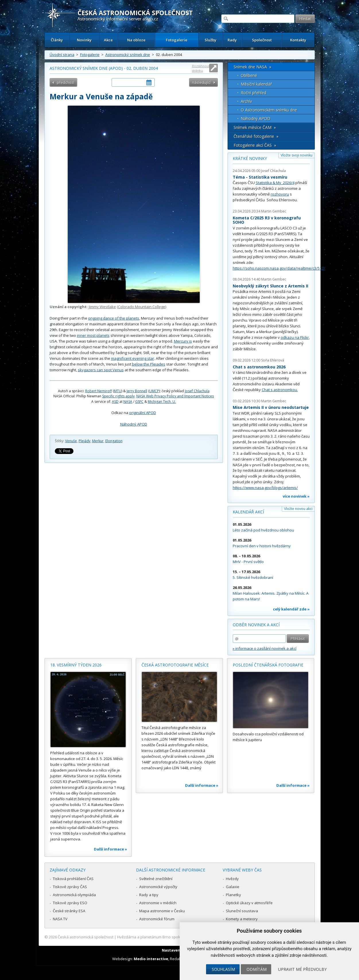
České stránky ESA (69, 911)
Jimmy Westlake (102, 307)
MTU (118, 391)
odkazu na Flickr (295, 337)
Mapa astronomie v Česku (162, 911)
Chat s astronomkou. (280, 390)
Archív (246, 101)
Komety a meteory (242, 919)
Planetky (233, 895)
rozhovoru (280, 194)
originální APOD (143, 413)
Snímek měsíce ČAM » (255, 127)
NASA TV (60, 919)
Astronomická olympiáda (74, 895)
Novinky (84, 40)
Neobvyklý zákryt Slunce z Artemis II (270, 286)
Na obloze (136, 40)
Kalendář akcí (248, 512)
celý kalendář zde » (291, 609)
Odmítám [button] (257, 969)
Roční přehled (254, 93)
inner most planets (93, 335)
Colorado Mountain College (142, 307)
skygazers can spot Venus (101, 370)
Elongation (114, 441)
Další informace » (110, 849)
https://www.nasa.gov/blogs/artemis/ (265, 488)
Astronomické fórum (157, 919)
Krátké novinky (250, 158)
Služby (210, 40)
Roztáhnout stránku (201, 68)
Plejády (85, 441)
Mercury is (183, 341)
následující (201, 82)
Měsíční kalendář (256, 84)
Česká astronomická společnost (86, 937)
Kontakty (298, 40)
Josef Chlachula (197, 391)
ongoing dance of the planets (114, 318)
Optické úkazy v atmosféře (249, 903)
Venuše (71, 441)
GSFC (139, 402)
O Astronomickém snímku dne (269, 110)
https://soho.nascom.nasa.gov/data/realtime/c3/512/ (279, 268)
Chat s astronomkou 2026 (259, 367)
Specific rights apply (118, 396)
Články (57, 40)
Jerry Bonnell (137, 391)
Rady (232, 40)
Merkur (98, 441)
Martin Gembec (274, 211)
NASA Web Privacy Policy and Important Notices (175, 396)
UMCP (154, 391)
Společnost (262, 40)
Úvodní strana (62, 55)
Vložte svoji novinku (297, 155)
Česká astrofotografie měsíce (175, 665)
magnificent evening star (133, 358)
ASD (115, 402)
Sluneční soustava (242, 911)
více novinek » (296, 496)
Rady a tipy (149, 895)
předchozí (66, 82)
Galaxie (233, 887)
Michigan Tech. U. (162, 402)
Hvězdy (232, 879)
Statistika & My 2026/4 (275, 183)
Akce (108, 40)
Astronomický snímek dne (128, 55)
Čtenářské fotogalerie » (256, 136)
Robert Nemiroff (99, 391)
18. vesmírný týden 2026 (76, 665)
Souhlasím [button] (223, 969)
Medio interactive (151, 959)
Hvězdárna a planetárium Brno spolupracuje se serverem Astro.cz (175, 937)
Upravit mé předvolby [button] (302, 969)
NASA (128, 402)
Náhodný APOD (134, 424)
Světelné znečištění (156, 879)
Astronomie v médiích (158, 903)
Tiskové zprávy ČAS (70, 887)
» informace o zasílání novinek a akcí (265, 648)
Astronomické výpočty (158, 887)
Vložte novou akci (298, 509)
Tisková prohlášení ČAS (73, 879)
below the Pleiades (149, 364)
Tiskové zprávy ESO (70, 903)
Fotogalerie (177, 40)
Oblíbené (249, 75)
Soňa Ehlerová (273, 360)
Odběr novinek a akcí (256, 625)
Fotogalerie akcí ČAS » (255, 145)
